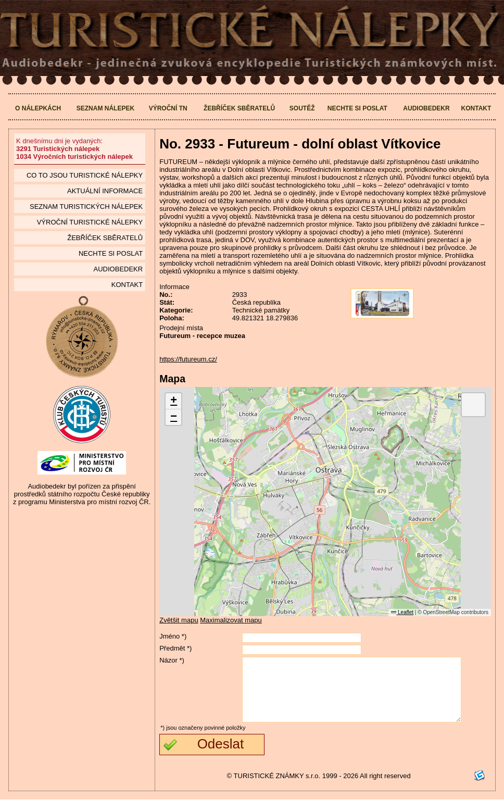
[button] (173, 401)
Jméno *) (173, 636)
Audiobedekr (426, 108)
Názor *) (172, 660)
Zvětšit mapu (179, 620)
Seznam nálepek (105, 108)
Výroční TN (168, 108)
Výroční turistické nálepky (90, 222)
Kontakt (476, 108)
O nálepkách (38, 108)
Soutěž (302, 108)
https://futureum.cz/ (188, 359)
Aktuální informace (105, 191)
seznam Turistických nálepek (86, 207)
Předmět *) (175, 648)
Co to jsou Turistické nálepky (85, 175)
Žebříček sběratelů (239, 108)
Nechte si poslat (357, 108)
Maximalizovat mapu (231, 620)
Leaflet (402, 612)
